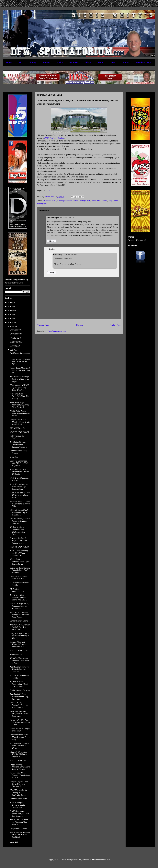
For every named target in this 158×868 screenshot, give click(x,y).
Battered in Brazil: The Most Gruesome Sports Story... (20, 737)
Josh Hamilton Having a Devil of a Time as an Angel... (20, 379)
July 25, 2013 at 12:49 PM (70, 255)
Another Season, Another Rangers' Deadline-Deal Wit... (20, 521)
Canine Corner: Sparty (19, 621)
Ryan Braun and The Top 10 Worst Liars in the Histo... (20, 495)
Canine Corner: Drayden (20, 690)
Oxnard (104, 201)
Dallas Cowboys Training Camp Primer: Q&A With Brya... (20, 570)
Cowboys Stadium (65, 201)
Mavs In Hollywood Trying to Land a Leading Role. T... (18, 805)
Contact (126, 62)
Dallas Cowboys (79, 201)
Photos (46, 62)
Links (112, 62)
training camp (42, 204)
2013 (10, 326)
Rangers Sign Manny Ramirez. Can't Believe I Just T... (20, 775)
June (12, 842)
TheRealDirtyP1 (53, 218)
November (15, 334)
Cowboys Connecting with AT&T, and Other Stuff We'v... (20, 463)
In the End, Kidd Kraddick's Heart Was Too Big (20, 396)
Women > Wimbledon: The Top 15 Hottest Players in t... (19, 754)
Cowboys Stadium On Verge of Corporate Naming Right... (19, 541)
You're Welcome (16, 654)
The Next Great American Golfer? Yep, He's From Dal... (20, 627)
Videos (88, 62)
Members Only (143, 62)
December (15, 330)
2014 (10, 322)
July (12, 350)
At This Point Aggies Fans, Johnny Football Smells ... (20, 413)
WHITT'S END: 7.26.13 (19, 432)
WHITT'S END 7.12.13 (19, 651)
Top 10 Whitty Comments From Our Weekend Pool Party (20, 835)
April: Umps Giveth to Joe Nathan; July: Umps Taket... (19, 487)
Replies (51, 249)
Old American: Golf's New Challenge (18, 578)
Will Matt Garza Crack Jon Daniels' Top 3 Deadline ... (19, 512)
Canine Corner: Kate (18, 799)
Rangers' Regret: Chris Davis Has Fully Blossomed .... (19, 784)
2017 (10, 310)
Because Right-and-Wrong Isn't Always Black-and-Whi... (19, 644)
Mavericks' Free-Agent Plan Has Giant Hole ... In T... (19, 661)
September (15, 342)
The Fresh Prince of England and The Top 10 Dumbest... (19, 472)
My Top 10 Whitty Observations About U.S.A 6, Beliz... (19, 684)
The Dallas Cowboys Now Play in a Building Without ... (19, 445)
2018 (10, 306)
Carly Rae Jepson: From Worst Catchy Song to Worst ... (20, 636)
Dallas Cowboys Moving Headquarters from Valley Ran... (20, 606)
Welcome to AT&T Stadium (17, 437)
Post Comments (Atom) (57, 331)
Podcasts (74, 62)
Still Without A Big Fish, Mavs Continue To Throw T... (19, 746)
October (14, 338)
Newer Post (43, 325)
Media (60, 62)
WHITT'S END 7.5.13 (18, 760)
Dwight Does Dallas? (18, 828)
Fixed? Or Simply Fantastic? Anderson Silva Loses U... (19, 705)
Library (33, 62)
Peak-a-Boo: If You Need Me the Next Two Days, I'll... (20, 370)
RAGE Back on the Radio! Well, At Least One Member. (19, 814)
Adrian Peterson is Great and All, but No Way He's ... (20, 362)
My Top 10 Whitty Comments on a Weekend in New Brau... (17, 531)
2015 (10, 318)
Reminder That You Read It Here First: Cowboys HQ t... (20, 504)
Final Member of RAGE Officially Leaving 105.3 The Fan (19, 388)
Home (9, 62)
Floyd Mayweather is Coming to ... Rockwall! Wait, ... (18, 793)
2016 (10, 314)
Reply (52, 241)
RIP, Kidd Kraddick (18, 428)
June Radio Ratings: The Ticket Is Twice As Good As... (20, 669)
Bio (20, 62)
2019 (10, 302)
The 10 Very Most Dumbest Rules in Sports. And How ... (19, 598)
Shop (100, 62)
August (13, 346)
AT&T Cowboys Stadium (54, 138)
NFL (99, 201)
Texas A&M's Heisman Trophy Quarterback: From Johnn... (19, 615)
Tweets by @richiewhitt (137, 240)
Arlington (47, 201)
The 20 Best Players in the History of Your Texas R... (19, 822)
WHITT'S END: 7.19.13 (19, 547)
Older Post (115, 325)
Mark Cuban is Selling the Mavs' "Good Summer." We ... (19, 553)
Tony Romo (113, 201)
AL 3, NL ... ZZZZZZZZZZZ (17, 590)
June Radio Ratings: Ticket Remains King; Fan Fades (19, 697)
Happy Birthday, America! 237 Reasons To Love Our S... (20, 767)
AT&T (54, 201)
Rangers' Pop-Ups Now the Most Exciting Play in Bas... (20, 722)
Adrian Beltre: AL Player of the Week (20, 730)
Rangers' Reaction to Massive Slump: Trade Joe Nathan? (20, 422)
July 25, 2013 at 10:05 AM (67, 218)
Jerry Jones (91, 201)
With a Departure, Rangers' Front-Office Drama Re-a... (20, 562)
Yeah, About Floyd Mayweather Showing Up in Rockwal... (20, 405)
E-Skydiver (14, 457)
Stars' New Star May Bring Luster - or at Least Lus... (19, 714)
